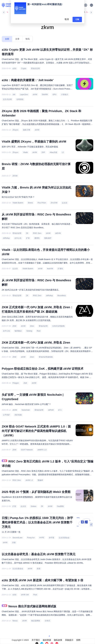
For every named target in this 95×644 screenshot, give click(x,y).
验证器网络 (36, 621)
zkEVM (58, 233)
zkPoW (51, 410)
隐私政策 (58, 640)
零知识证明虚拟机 (46, 357)
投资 (39, 569)
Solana (33, 506)
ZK (27, 233)
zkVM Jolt (25, 595)
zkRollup (6, 238)
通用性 (37, 238)
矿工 (60, 410)
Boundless (62, 296)
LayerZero (24, 95)
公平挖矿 (6, 415)
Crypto (24, 68)
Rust (39, 331)
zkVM (35, 95)
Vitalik (25, 152)
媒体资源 (47, 640)
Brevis (30, 203)
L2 (63, 152)
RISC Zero (37, 233)
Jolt (14, 95)
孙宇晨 (52, 538)
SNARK (45, 95)
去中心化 (18, 238)
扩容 (28, 238)
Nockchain (26, 410)
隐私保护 (48, 238)
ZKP (43, 152)
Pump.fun (31, 538)
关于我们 (36, 640)
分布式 (47, 621)
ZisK (25, 383)
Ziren (32, 326)
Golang (29, 331)
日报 (14, 543)
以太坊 (65, 203)
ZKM (14, 326)
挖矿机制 (18, 415)
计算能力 (65, 95)
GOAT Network (27, 450)
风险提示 (69, 640)
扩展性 (60, 269)
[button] (91, 5)
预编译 (40, 480)
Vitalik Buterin (18, 203)
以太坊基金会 (64, 538)
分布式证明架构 (58, 326)
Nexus (15, 621)
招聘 (78, 640)
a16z (14, 68)
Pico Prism (42, 203)
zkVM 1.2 (29, 480)
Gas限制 (60, 506)
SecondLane (17, 538)
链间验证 (18, 331)
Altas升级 (53, 152)
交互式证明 (7, 99)
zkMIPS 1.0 (42, 450)
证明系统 (20, 99)
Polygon (16, 383)
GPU (54, 95)
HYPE (42, 538)
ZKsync (15, 130)
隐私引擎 (27, 130)
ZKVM (15, 176)
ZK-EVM (54, 203)
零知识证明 (35, 68)
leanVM (50, 269)
